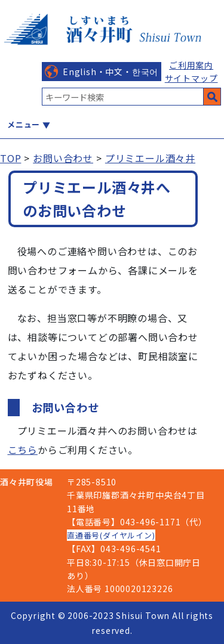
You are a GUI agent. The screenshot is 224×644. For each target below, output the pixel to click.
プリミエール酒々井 (150, 158)
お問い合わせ (63, 158)
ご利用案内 (191, 65)
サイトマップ (191, 78)
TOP (10, 158)
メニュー (24, 124)
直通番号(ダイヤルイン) (111, 535)
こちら (23, 450)
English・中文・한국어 (111, 72)
